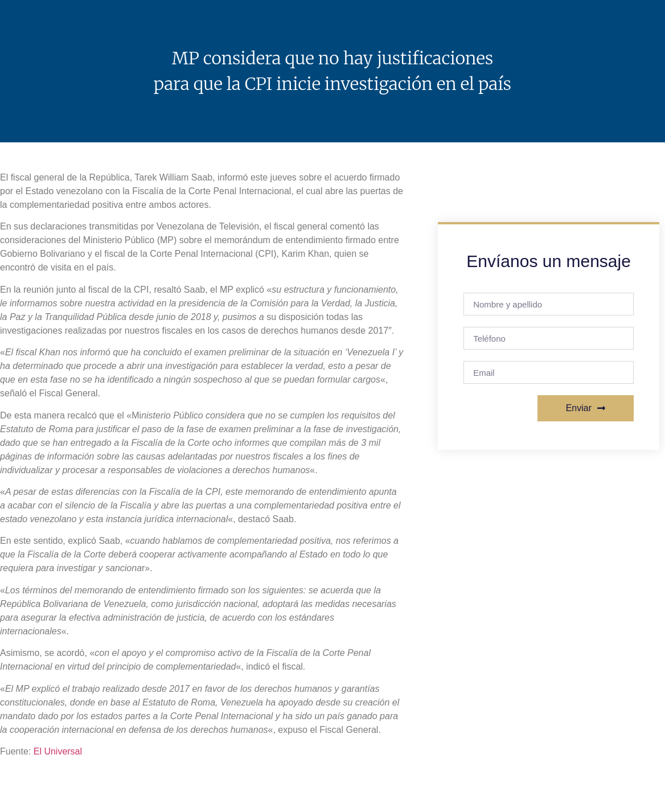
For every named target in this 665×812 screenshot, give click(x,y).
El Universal (58, 751)
